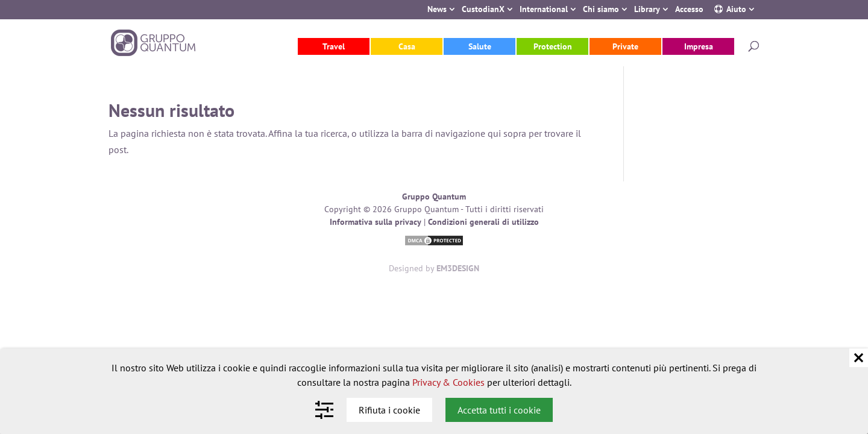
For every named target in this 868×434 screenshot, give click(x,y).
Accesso (689, 10)
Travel (334, 47)
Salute (480, 47)
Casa (407, 47)
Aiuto (736, 10)
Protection (553, 47)
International (544, 10)
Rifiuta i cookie (389, 410)
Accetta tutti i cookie (499, 410)
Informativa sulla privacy (376, 222)
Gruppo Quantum (434, 197)
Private (625, 47)
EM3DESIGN (458, 268)
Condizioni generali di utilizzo (483, 222)
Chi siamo (601, 10)
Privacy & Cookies (448, 382)
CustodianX (483, 10)
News (437, 10)
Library (647, 10)
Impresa (699, 47)
